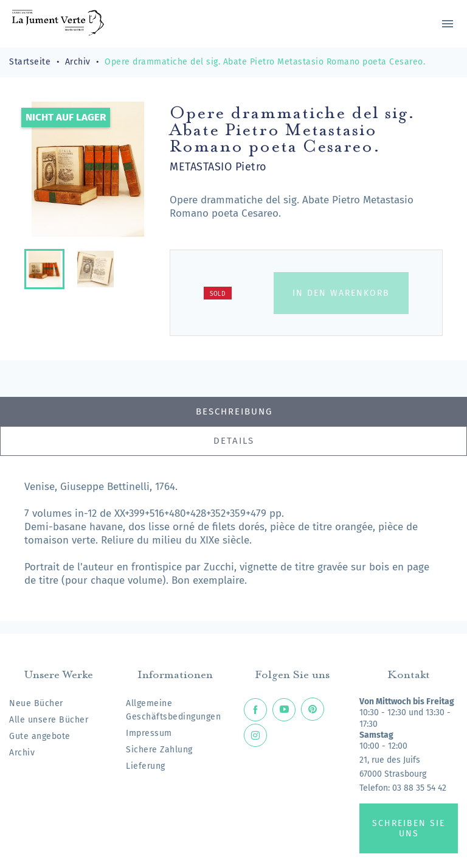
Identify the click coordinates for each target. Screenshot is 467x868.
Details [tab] (234, 441)
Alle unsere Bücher (49, 720)
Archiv (22, 753)
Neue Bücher (36, 703)
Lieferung (146, 766)
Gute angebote (40, 736)
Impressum (149, 733)
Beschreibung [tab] (234, 411)
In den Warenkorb (341, 293)
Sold (218, 294)
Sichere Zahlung (159, 750)
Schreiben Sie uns (409, 828)
